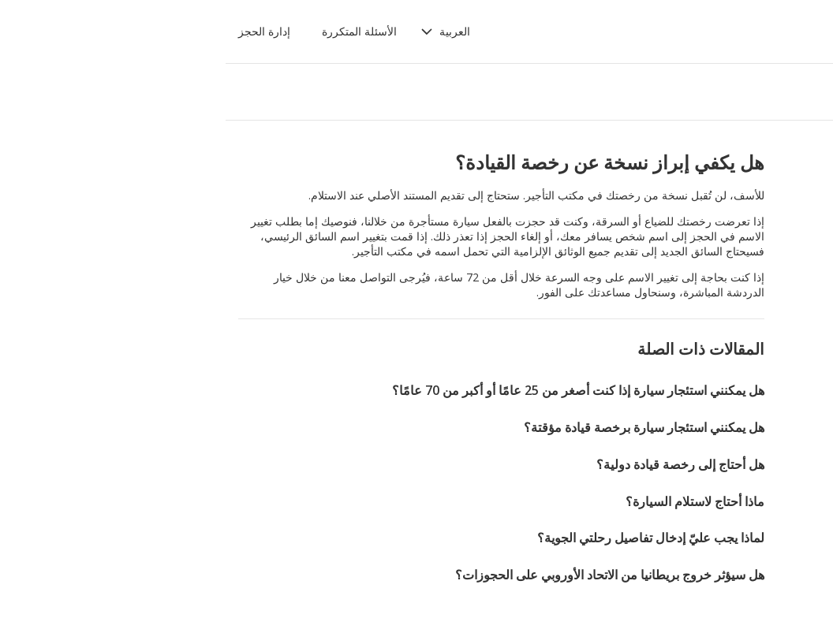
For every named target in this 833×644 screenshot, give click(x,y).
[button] (235, 32)
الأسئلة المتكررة (149, 31)
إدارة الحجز (54, 31)
